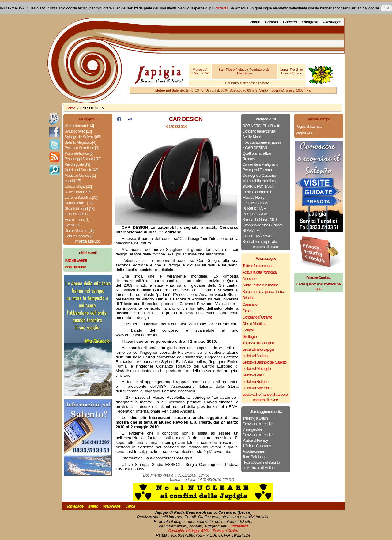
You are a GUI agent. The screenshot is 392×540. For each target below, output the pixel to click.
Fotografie (310, 22)
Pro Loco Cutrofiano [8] (82, 148)
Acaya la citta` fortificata (260, 272)
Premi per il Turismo (257, 170)
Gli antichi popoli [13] (80, 208)
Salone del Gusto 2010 (260, 219)
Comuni (271, 22)
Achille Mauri (252, 137)
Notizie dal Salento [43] (81, 170)
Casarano (250, 304)
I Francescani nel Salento (261, 462)
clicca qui (221, 8)
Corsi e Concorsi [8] (79, 236)
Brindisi (248, 298)
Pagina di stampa (308, 126)
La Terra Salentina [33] (81, 197)
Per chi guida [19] (77, 164)
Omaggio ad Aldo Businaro (263, 225)
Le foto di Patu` (254, 375)
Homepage (74, 506)
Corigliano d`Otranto (257, 317)
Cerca (130, 506)
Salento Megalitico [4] (80, 142)
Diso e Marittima (254, 324)
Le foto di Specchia (257, 388)
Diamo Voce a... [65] (79, 230)
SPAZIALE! (251, 230)
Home (255, 22)
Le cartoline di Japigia (258, 349)
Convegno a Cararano (259, 175)
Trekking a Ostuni (255, 418)
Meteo (93, 506)
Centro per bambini (257, 192)
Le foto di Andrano (256, 356)
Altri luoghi (332, 22)
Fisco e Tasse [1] (77, 219)
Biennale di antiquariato (260, 242)
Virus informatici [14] (79, 126)
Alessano (249, 279)
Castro (247, 311)
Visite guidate (252, 429)
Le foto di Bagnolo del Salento (264, 362)
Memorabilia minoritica (259, 181)
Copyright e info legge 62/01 (189, 531)
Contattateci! (239, 526)
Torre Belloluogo (254, 457)
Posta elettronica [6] (79, 153)
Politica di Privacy (255, 440)
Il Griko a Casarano (257, 446)
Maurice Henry (254, 197)
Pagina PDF (305, 133)
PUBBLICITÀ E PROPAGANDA (255, 211)
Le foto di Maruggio (257, 369)
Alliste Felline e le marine (261, 285)
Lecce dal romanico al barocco (265, 394)
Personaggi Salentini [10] (83, 159)
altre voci (88, 241)
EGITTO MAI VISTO (258, 236)
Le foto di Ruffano (255, 381)
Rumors (249, 159)
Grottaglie (250, 336)
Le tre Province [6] (78, 192)
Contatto (290, 22)
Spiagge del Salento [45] (83, 137)
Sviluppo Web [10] (78, 131)
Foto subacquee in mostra (262, 142)
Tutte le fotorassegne (258, 266)
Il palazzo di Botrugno (258, 343)
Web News (112, 506)
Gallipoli (248, 330)
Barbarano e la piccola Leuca (264, 291)
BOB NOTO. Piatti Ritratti (261, 126)
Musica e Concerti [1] (80, 175)
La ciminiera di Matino (258, 468)
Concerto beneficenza (259, 131)
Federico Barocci (255, 203)
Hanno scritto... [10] (79, 203)
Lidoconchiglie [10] (78, 186)
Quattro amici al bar (257, 153)
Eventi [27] (72, 225)
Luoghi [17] (73, 181)
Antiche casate (253, 451)
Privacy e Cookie (225, 531)
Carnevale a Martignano (260, 164)
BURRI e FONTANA (258, 186)
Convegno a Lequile (258, 424)
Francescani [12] (77, 214)
